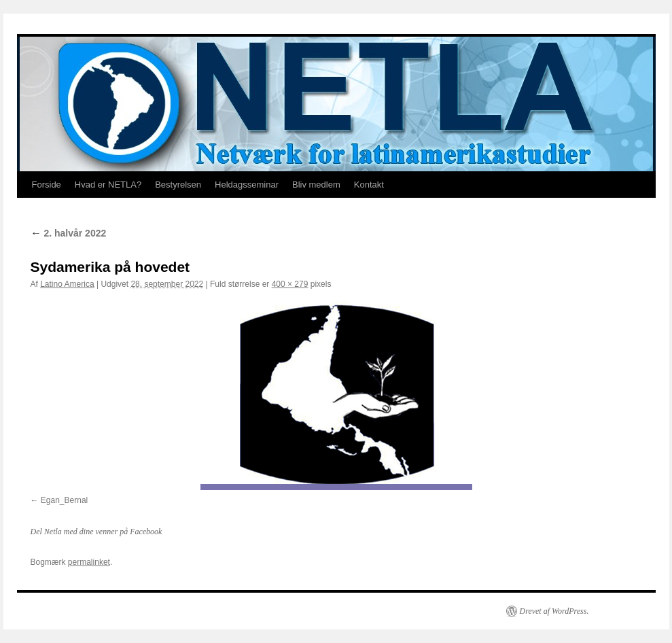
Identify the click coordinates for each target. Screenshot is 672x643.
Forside (47, 185)
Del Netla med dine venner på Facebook (96, 532)
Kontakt (369, 185)
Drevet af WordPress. (554, 611)
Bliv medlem (316, 185)
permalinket (89, 562)
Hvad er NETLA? (108, 185)
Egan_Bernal (64, 500)
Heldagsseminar (247, 185)
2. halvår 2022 (69, 233)
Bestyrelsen (178, 185)
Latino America (67, 284)
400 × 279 (290, 284)
